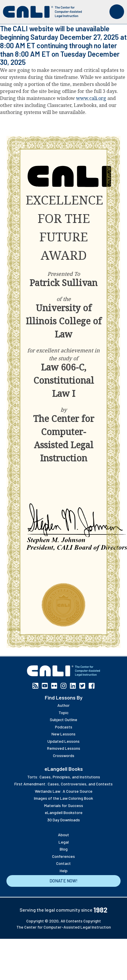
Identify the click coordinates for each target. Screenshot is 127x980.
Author (63, 705)
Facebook (92, 686)
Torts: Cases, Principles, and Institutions (64, 777)
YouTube (45, 686)
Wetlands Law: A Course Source (64, 791)
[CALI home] (42, 12)
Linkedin (73, 686)
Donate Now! (63, 881)
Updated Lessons (63, 741)
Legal (64, 842)
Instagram (63, 686)
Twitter (82, 686)
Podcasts (64, 727)
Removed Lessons (64, 748)
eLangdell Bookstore (64, 812)
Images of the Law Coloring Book (63, 798)
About (63, 835)
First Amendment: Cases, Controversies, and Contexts (63, 784)
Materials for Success (64, 805)
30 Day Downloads (63, 820)
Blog (64, 849)
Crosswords (64, 755)
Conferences (63, 856)
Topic (63, 713)
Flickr (54, 686)
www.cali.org (91, 98)
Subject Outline (63, 720)
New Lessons (63, 734)
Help (64, 871)
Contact (63, 863)
